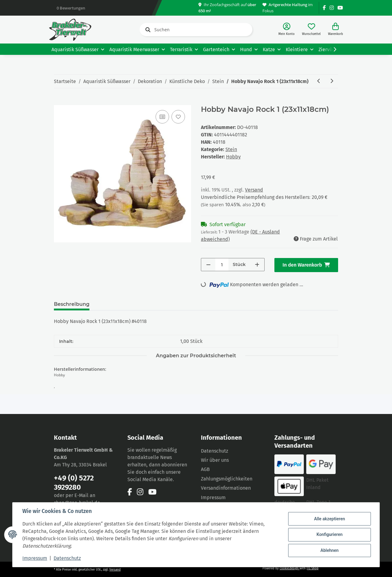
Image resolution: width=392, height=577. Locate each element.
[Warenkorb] (335, 30)
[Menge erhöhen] (257, 265)
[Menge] (222, 265)
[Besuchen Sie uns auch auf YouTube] (340, 8)
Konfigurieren (329, 534)
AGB (205, 469)
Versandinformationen (226, 488)
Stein (231, 149)
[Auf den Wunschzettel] (178, 117)
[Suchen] (196, 30)
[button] (286, 30)
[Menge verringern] (208, 265)
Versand (254, 190)
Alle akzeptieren (329, 519)
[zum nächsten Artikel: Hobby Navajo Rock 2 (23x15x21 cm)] (332, 81)
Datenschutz (215, 451)
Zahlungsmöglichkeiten (227, 479)
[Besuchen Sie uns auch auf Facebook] (324, 8)
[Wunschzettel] (311, 30)
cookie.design (290, 568)
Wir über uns (215, 460)
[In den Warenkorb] (59, 102)
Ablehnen (329, 550)
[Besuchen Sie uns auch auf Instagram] (332, 8)
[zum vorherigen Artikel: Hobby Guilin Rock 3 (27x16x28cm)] (319, 81)
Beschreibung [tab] (72, 304)
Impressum (213, 497)
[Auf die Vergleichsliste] (162, 117)
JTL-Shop (313, 568)
